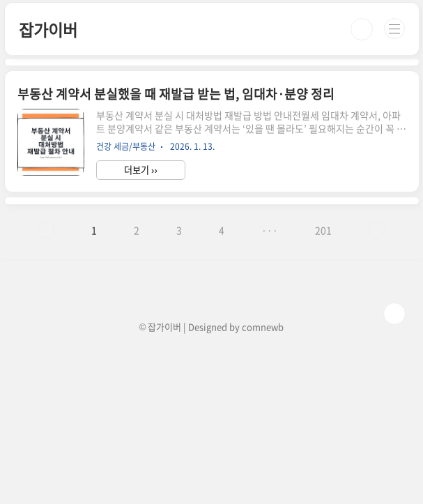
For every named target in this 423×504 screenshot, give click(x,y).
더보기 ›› (141, 170)
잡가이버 (48, 29)
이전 (46, 230)
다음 (377, 230)
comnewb (263, 327)
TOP (394, 314)
